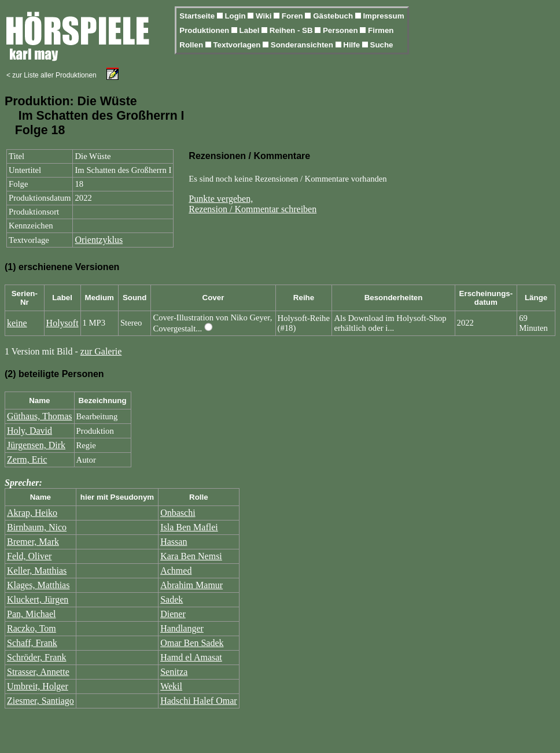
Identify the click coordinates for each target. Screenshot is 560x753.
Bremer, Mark (33, 542)
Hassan (174, 542)
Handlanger (182, 628)
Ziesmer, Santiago (40, 701)
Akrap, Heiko (32, 513)
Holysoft (62, 323)
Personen (341, 30)
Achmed (176, 571)
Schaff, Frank (32, 643)
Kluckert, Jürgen (38, 599)
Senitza (174, 672)
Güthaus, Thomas (40, 416)
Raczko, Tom (32, 628)
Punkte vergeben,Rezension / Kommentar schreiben (253, 204)
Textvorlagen (238, 45)
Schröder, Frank (36, 657)
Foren (294, 16)
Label (251, 30)
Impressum (383, 16)
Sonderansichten (303, 45)
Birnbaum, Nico (37, 527)
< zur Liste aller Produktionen (51, 75)
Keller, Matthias (37, 571)
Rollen (192, 45)
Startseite (198, 16)
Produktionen (205, 30)
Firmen (381, 30)
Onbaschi (178, 513)
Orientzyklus (99, 240)
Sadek (172, 599)
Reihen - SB (292, 30)
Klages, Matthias (38, 585)
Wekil (171, 686)
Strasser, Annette (38, 672)
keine (17, 323)
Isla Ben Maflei (189, 527)
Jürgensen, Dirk (36, 445)
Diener (173, 614)
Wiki (265, 16)
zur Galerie (101, 351)
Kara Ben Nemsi (191, 556)
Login (236, 16)
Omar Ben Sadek (192, 643)
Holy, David (30, 431)
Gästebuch (334, 16)
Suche (382, 45)
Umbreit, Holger (38, 686)
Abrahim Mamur (191, 585)
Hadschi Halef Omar (198, 701)
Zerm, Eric (27, 459)
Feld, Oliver (29, 556)
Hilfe (353, 45)
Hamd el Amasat (191, 657)
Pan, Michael (31, 614)
